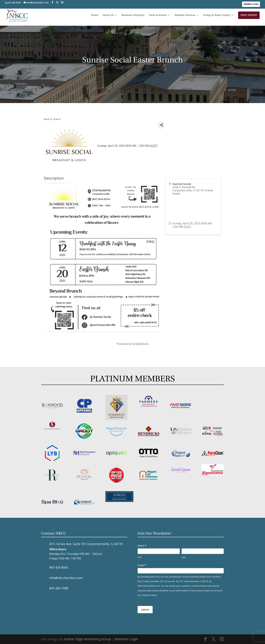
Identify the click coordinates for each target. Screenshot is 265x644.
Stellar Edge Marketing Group (88, 639)
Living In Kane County (217, 18)
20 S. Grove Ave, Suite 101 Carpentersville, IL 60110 (86, 544)
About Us (108, 18)
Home (95, 18)
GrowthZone (140, 344)
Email (142, 565)
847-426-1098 (59, 588)
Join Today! (249, 18)
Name (142, 546)
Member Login (251, 4)
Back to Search (52, 119)
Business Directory (133, 18)
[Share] (161, 125)
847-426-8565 (59, 567)
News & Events (158, 18)
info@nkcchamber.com (66, 578)
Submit (145, 609)
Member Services (185, 18)
